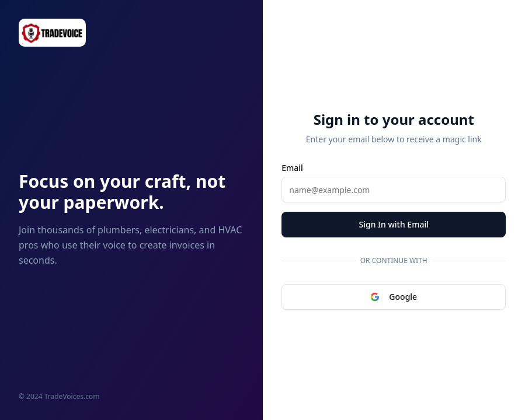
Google (394, 297)
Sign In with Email (394, 224)
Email (292, 168)
